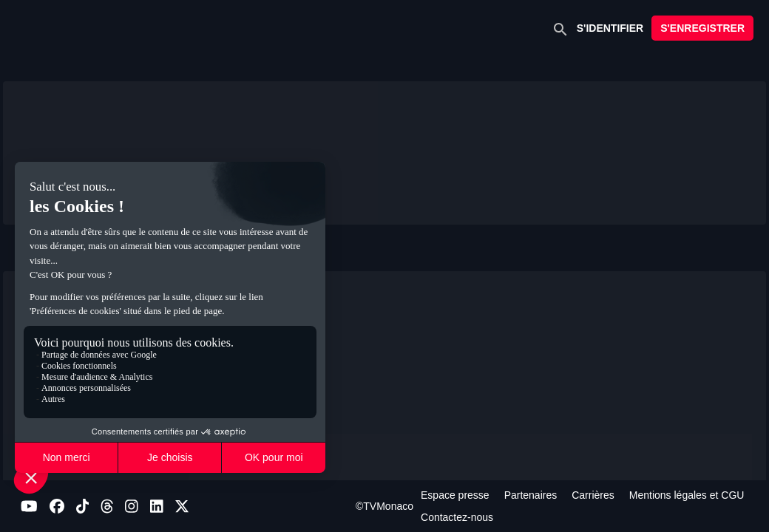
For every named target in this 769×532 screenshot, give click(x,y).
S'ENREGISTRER (702, 28)
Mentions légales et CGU (687, 495)
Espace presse (455, 495)
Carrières (593, 495)
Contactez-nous (457, 517)
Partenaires (531, 495)
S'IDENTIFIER (610, 28)
